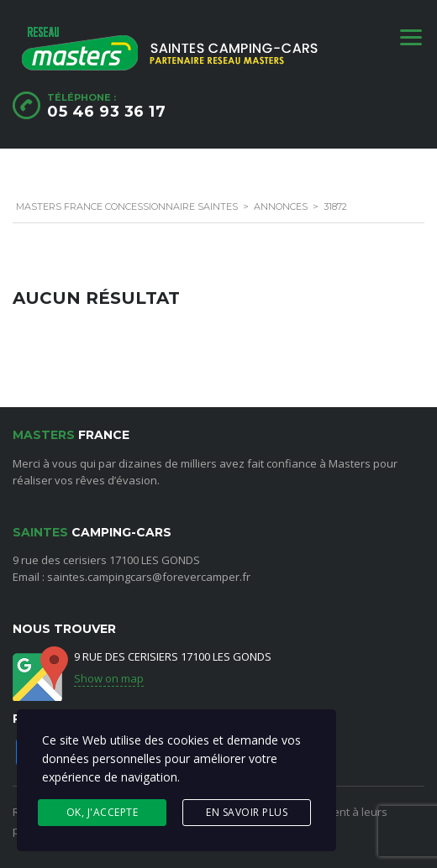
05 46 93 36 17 (106, 112)
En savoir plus (247, 812)
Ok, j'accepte (103, 812)
